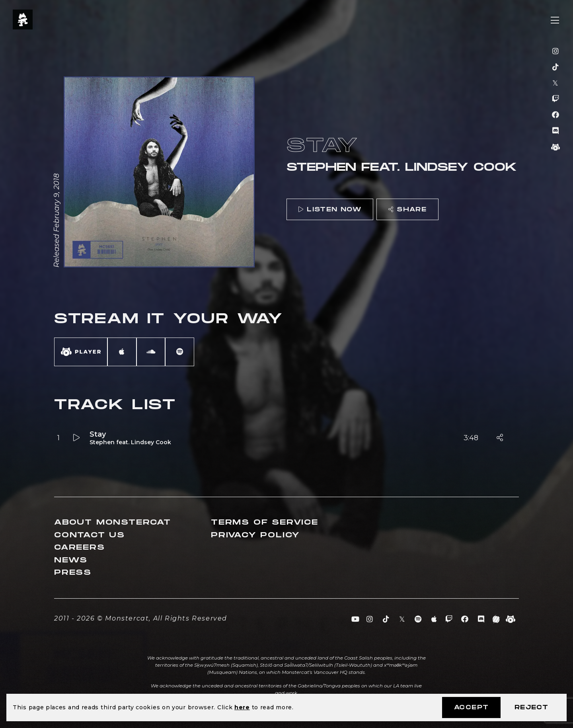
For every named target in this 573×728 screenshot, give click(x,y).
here (242, 707)
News (71, 560)
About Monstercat (113, 522)
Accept (471, 708)
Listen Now (330, 210)
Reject (531, 708)
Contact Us (90, 535)
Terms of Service (265, 522)
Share (407, 210)
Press (73, 573)
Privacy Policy (255, 535)
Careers (80, 547)
